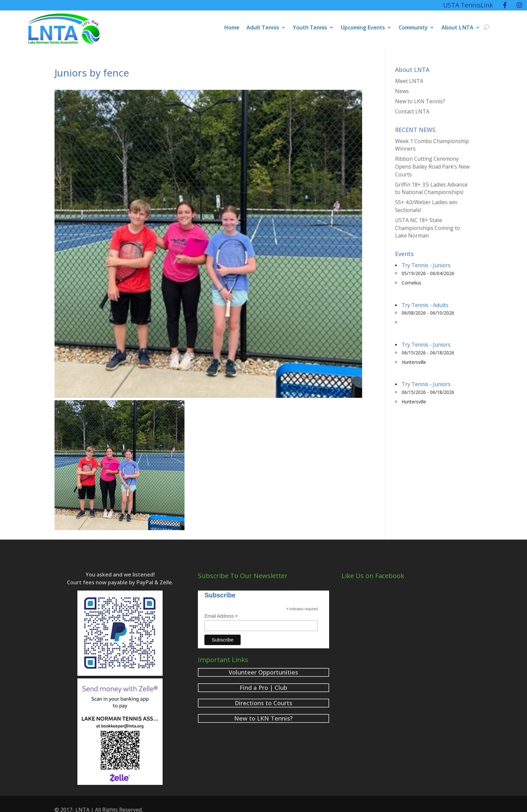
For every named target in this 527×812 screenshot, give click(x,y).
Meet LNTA (409, 81)
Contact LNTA (412, 111)
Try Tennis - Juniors (426, 265)
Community (413, 28)
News (402, 91)
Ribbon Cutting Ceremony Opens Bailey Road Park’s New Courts (432, 167)
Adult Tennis (263, 28)
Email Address (221, 616)
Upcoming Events (363, 28)
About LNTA (457, 28)
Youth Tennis (310, 28)
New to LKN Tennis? (420, 101)
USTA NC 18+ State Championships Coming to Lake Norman (428, 228)
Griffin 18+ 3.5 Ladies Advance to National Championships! (431, 188)
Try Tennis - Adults (425, 305)
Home (232, 28)
